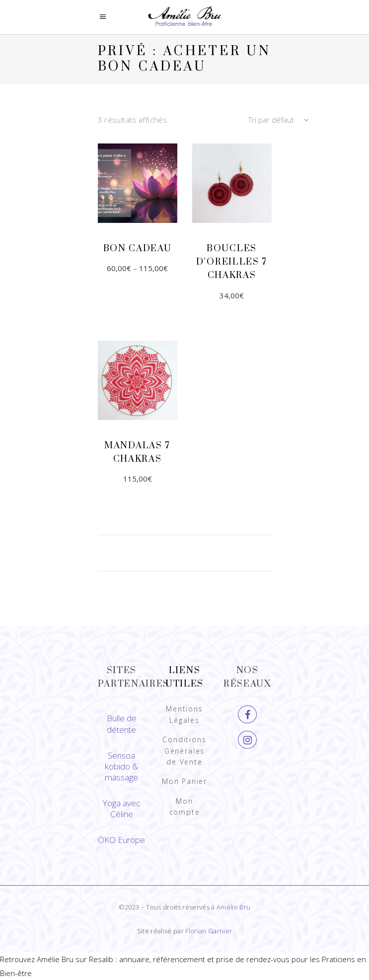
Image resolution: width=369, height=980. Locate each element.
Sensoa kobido (120, 761)
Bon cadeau (138, 248)
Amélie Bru (233, 907)
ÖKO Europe (121, 840)
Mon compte (185, 806)
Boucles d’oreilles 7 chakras (232, 262)
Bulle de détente (122, 724)
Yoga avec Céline (121, 808)
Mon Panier (184, 781)
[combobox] (247, 120)
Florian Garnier (209, 931)
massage (121, 777)
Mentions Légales (184, 714)
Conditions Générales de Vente (184, 751)
